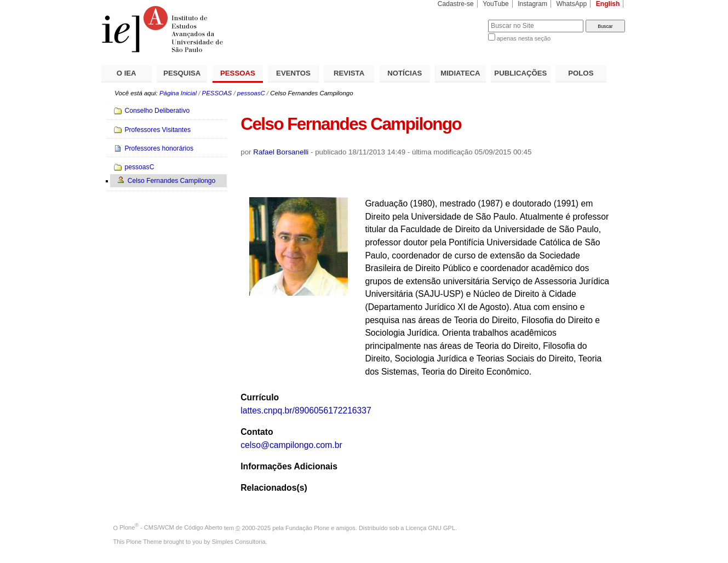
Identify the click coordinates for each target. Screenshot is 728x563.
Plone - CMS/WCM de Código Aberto (171, 527)
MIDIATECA (460, 73)
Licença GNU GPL (431, 527)
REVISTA (349, 73)
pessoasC (251, 93)
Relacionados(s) (274, 488)
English (608, 4)
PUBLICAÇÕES (520, 73)
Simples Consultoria (239, 542)
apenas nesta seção (524, 38)
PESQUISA (182, 73)
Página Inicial (178, 93)
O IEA (127, 73)
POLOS (581, 73)
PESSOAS (238, 73)
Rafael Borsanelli (281, 152)
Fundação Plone (307, 527)
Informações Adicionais (289, 466)
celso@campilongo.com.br (291, 445)
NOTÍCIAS (405, 73)
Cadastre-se (456, 4)
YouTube (496, 4)
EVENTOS (293, 73)
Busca (462, 19)
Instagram (532, 4)
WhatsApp (571, 4)
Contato (257, 432)
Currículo (260, 397)
